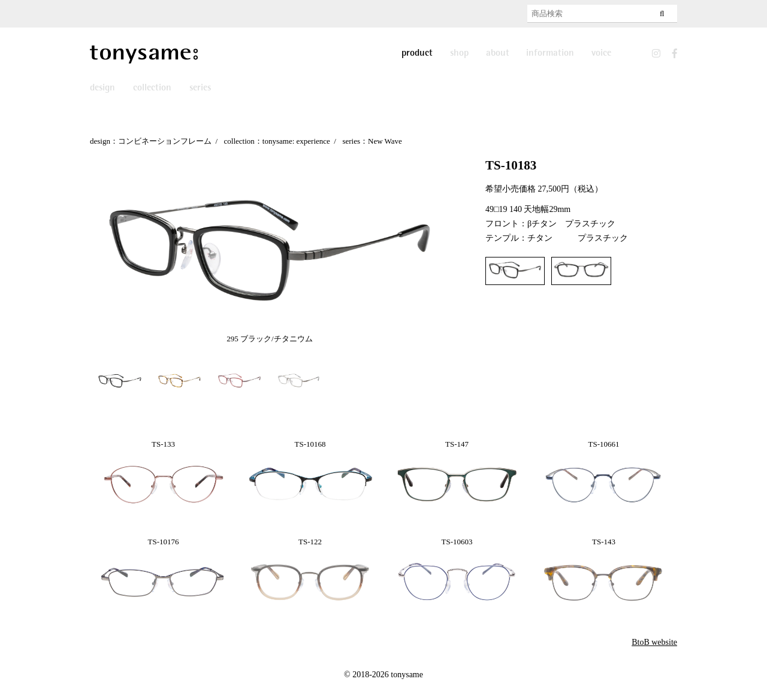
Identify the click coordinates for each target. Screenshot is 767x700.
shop (459, 53)
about (498, 53)
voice (601, 53)
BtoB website (654, 642)
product (417, 53)
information (550, 53)
